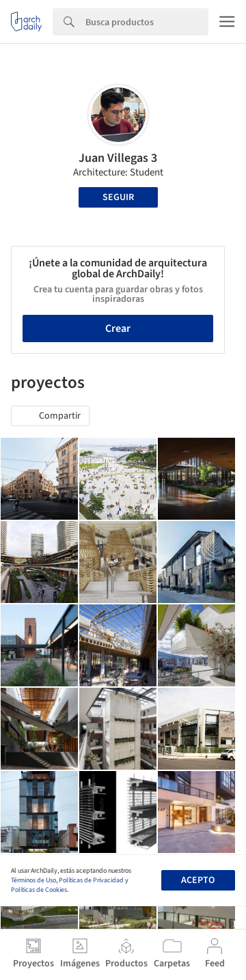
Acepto (198, 880)
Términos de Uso (33, 880)
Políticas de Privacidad (91, 880)
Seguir (118, 197)
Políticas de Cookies (39, 890)
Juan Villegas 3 (118, 158)
